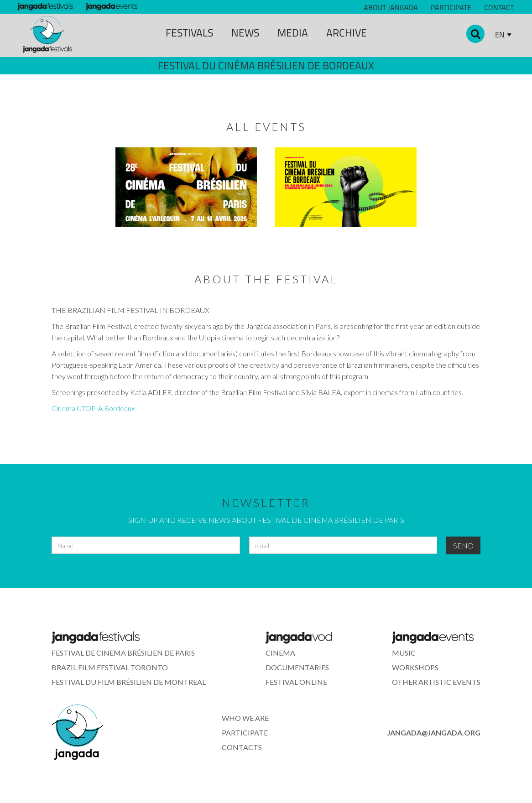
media (293, 33)
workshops (415, 667)
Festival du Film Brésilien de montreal (129, 682)
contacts (242, 747)
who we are (245, 718)
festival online (296, 682)
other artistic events (436, 682)
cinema (280, 653)
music (404, 653)
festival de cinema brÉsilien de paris (123, 653)
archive (347, 33)
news (245, 33)
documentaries (297, 667)
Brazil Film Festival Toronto (110, 667)
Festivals (189, 33)
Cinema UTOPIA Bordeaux (93, 408)
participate (245, 733)
